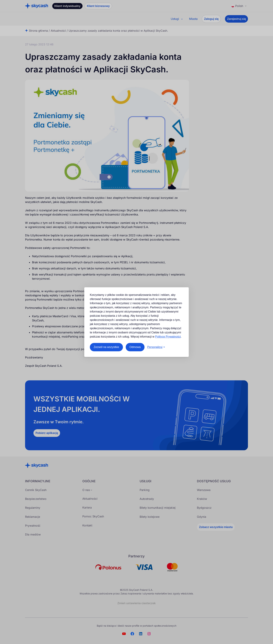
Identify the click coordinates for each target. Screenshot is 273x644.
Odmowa (135, 347)
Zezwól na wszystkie (106, 347)
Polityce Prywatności (168, 337)
